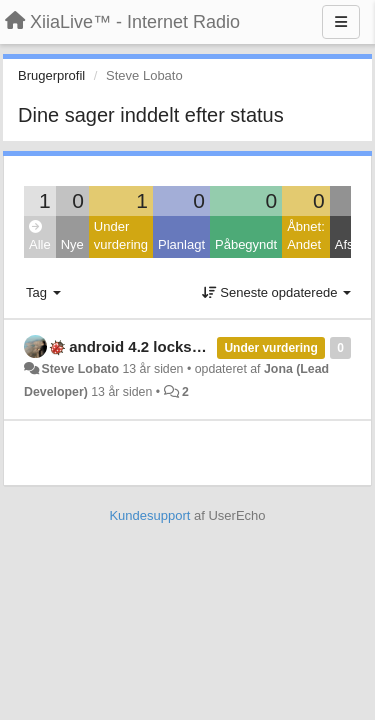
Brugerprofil (51, 75)
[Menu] (341, 22)
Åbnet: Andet (306, 236)
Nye (72, 244)
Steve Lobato (80, 369)
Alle (40, 236)
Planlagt (181, 244)
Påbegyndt (246, 244)
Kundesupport (149, 515)
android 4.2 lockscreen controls (182, 346)
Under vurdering (121, 236)
